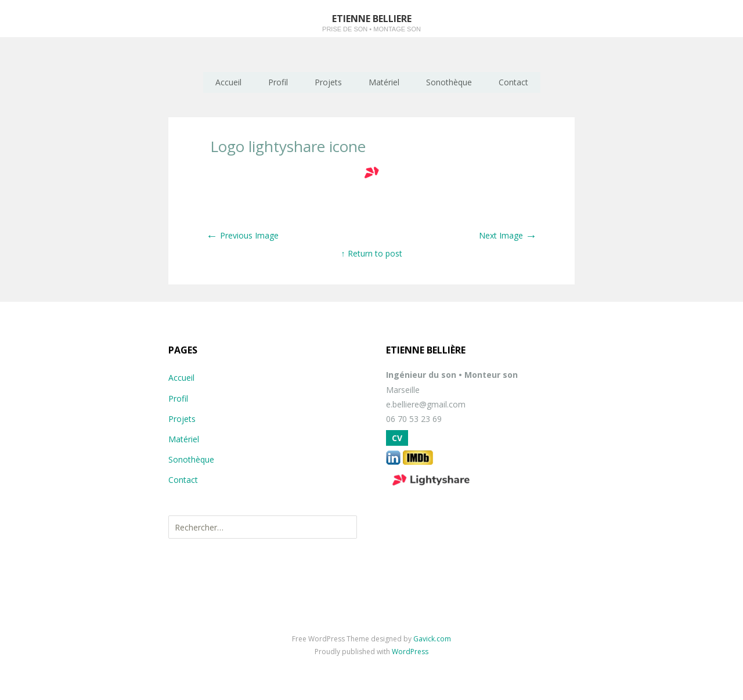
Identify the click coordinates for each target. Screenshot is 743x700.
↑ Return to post (372, 253)
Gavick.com (432, 639)
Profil (278, 82)
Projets (328, 82)
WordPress (410, 652)
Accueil (228, 82)
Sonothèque (449, 82)
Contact (513, 82)
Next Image (508, 235)
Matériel (384, 82)
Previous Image (242, 235)
